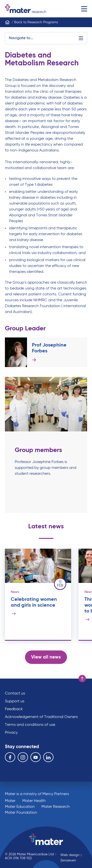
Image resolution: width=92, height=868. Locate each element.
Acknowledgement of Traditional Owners (41, 717)
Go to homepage (26, 9)
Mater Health (34, 801)
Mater (10, 801)
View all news (46, 657)
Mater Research (56, 807)
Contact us (15, 694)
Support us (15, 701)
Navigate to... (46, 38)
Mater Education (20, 807)
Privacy (11, 733)
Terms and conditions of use (30, 725)
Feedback (14, 709)
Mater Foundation (21, 813)
